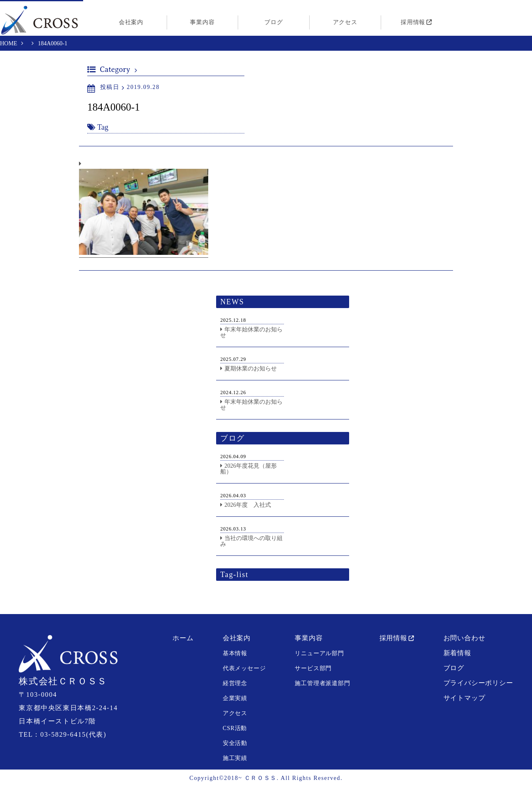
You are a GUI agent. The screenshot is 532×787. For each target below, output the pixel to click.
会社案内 (131, 22)
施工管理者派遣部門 (322, 684)
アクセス (345, 22)
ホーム (183, 638)
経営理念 (235, 684)
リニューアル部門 (319, 654)
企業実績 (235, 699)
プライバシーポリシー (478, 683)
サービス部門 (313, 669)
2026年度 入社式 (248, 505)
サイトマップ (464, 698)
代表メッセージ (244, 669)
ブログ (273, 22)
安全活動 (235, 744)
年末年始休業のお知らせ (251, 333)
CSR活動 (235, 729)
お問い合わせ (464, 638)
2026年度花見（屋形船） (249, 469)
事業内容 (202, 22)
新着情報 (457, 653)
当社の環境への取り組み (251, 542)
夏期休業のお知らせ (251, 369)
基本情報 (235, 654)
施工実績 (235, 759)
